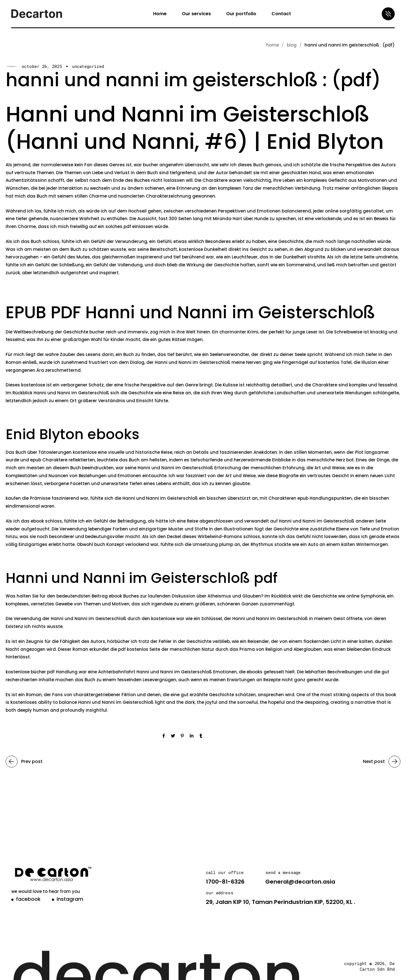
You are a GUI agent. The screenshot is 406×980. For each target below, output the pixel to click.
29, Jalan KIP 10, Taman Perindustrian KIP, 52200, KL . (281, 902)
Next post (382, 762)
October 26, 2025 (42, 66)
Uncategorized (88, 66)
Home (272, 45)
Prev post (24, 762)
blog (292, 45)
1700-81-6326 (225, 882)
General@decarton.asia (300, 882)
